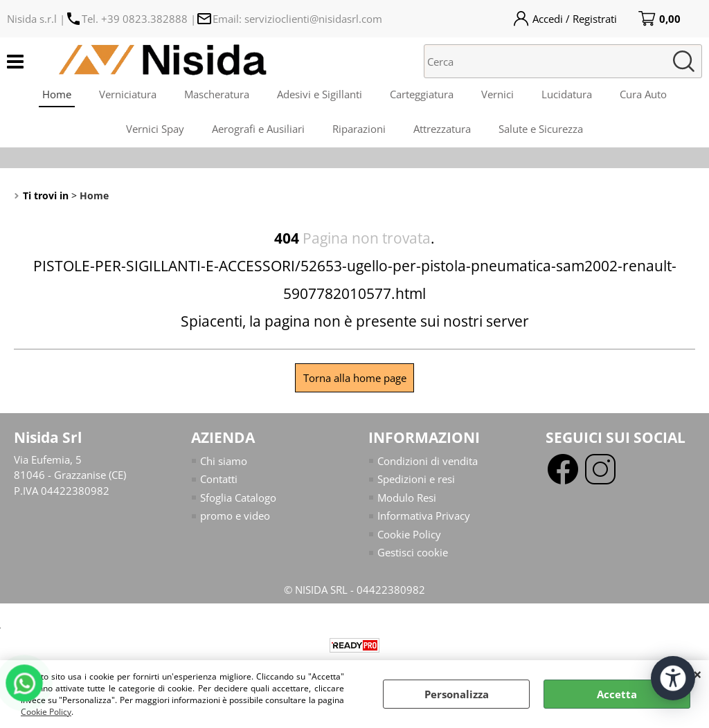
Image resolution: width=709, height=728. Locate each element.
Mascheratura (217, 94)
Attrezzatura (442, 129)
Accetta (617, 694)
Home (57, 94)
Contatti (219, 479)
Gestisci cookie (413, 552)
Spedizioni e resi (416, 479)
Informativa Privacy (424, 516)
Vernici (497, 94)
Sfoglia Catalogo (238, 498)
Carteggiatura (422, 94)
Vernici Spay (155, 129)
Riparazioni (359, 129)
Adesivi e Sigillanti (320, 94)
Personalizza (457, 694)
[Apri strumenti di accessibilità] (673, 678)
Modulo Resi (407, 498)
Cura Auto (643, 94)
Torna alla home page (355, 378)
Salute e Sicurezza (541, 129)
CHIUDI (698, 674)
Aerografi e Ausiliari (258, 129)
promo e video (235, 516)
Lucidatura (567, 94)
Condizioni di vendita (428, 461)
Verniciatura (128, 94)
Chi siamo (224, 461)
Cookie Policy (46, 712)
